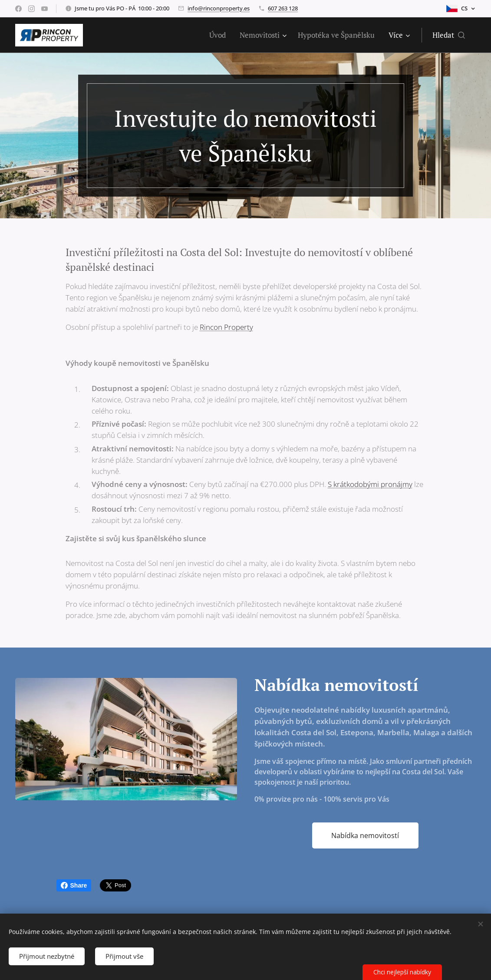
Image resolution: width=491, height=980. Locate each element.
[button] (449, 35)
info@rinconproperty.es (219, 8)
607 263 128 (283, 8)
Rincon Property (226, 327)
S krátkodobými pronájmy (370, 484)
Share (74, 885)
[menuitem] (220, 35)
